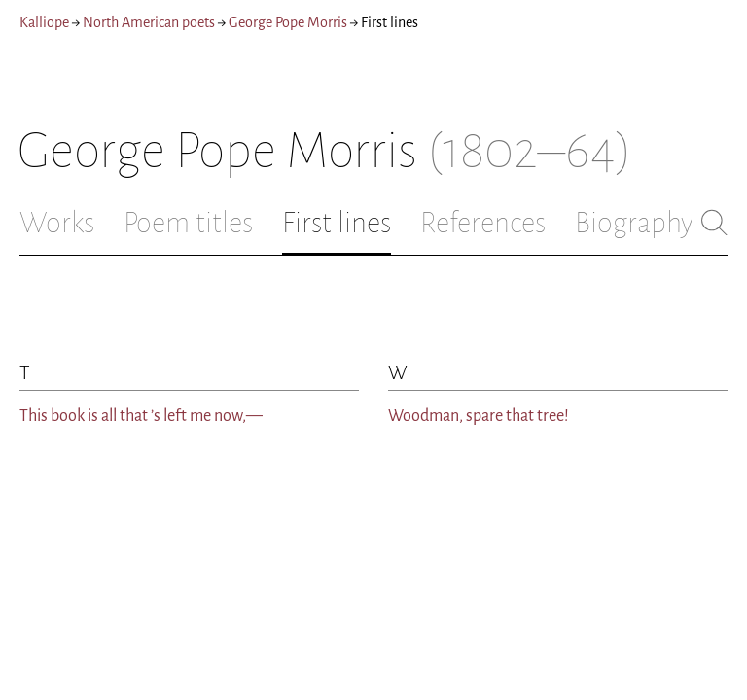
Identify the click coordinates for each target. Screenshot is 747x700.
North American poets (149, 22)
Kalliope (44, 22)
